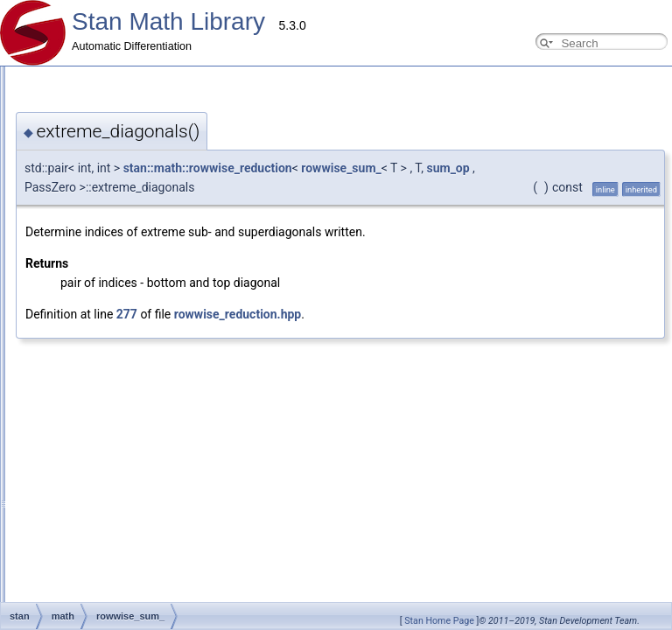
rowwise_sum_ (341, 168)
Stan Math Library (168, 21)
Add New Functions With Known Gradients (129, 273)
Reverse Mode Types (79, 215)
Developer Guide (69, 119)
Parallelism (42, 504)
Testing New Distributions (89, 254)
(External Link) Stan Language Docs (100, 523)
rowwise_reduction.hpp (238, 314)
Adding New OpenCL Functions (103, 292)
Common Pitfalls (68, 177)
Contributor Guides (60, 100)
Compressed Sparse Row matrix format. (123, 388)
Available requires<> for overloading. (115, 427)
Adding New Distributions (88, 157)
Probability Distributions (84, 350)
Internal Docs (47, 331)
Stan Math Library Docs (70, 562)
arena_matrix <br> (73, 465)
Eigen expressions (73, 446)
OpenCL (49, 369)
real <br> (51, 485)
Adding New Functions (82, 138)
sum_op (448, 168)
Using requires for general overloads (114, 196)
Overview (38, 80)
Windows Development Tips (94, 311)
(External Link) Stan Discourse (87, 542)
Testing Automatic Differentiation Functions (129, 234)
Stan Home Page (439, 621)
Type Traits (56, 408)
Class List (38, 581)
